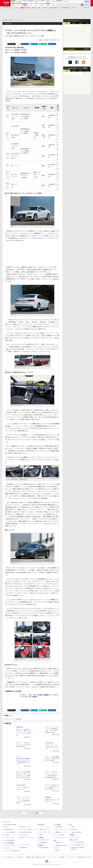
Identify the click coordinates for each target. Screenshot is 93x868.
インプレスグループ (71, 857)
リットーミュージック (45, 827)
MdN (55, 840)
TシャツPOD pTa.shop (77, 842)
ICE (71, 825)
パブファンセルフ (76, 837)
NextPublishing (23, 848)
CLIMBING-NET (44, 843)
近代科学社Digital (44, 848)
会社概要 (62, 857)
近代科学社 (41, 845)
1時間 (67, 23)
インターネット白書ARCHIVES (12, 851)
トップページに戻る (32, 813)
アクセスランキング (73, 21)
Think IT (6, 827)
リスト (18, 44)
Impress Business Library (26, 832)
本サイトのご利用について (9, 857)
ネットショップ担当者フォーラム (28, 829)
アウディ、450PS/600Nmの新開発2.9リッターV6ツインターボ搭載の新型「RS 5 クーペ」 (23, 760)
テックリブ (56, 848)
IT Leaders (7, 835)
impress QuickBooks (76, 832)
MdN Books (58, 843)
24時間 (73, 23)
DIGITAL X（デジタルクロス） (27, 838)
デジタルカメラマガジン (10, 845)
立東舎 (41, 835)
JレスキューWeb (60, 835)
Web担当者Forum (9, 829)
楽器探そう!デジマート (45, 829)
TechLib (57, 850)
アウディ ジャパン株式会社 (13, 719)
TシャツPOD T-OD (45, 832)
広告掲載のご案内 (30, 857)
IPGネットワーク (74, 840)
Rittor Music (41, 825)
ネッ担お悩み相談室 (9, 840)
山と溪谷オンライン (45, 840)
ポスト (13, 44)
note (44, 44)
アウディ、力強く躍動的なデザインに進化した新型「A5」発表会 (52, 759)
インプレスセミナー (25, 835)
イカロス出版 (57, 825)
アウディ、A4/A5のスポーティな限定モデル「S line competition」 (52, 787)
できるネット (8, 848)
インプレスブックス (25, 845)
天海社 (73, 827)
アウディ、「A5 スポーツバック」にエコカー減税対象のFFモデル (23, 745)
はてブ (35, 44)
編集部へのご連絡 (41, 857)
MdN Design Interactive (61, 845)
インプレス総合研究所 (10, 832)
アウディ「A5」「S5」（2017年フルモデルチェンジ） (52, 747)
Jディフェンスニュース (61, 829)
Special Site (71, 49)
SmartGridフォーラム (25, 827)
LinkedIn (53, 44)
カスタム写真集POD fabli (78, 845)
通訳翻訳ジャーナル (60, 832)
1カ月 (87, 23)
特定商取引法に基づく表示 (84, 857)
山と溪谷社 (41, 838)
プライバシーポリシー (52, 857)
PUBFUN (72, 835)
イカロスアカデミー (60, 838)
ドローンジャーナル (9, 838)
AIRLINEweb (59, 827)
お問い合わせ (21, 857)
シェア (26, 44)
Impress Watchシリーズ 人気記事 (77, 68)
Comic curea (75, 829)
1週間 (80, 23)
